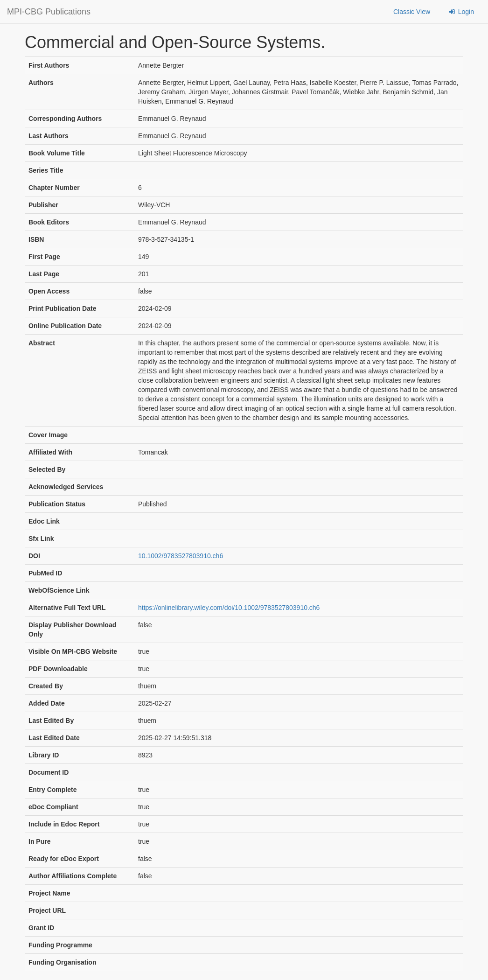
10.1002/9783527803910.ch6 (181, 556)
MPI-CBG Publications (49, 12)
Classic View (412, 12)
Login (461, 12)
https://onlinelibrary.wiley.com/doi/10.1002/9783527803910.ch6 (229, 608)
